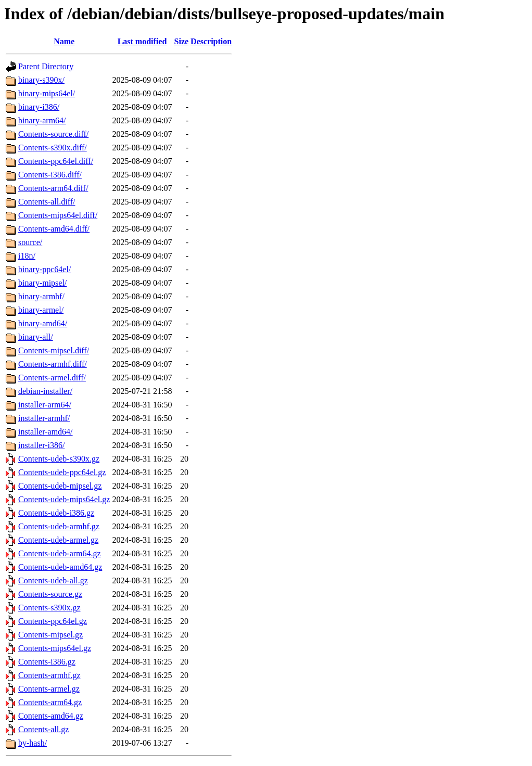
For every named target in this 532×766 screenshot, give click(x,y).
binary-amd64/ (43, 323)
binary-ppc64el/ (45, 269)
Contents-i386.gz (47, 662)
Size (182, 41)
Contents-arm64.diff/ (53, 188)
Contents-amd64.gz (51, 716)
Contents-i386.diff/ (50, 175)
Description (211, 41)
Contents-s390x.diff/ (53, 148)
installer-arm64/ (45, 405)
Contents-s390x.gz (49, 608)
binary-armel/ (41, 310)
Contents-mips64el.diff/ (58, 215)
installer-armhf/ (44, 418)
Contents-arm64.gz (50, 702)
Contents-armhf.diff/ (53, 364)
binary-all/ (36, 337)
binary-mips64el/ (47, 93)
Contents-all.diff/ (47, 202)
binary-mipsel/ (42, 283)
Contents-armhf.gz (49, 675)
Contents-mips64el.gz (55, 648)
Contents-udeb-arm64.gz (60, 553)
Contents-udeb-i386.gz (56, 513)
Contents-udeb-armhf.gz (59, 526)
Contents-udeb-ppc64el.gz (62, 472)
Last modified (142, 41)
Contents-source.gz (50, 594)
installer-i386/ (41, 445)
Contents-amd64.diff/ (54, 229)
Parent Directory (46, 66)
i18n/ (27, 256)
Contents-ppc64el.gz (53, 621)
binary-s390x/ (41, 80)
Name (64, 41)
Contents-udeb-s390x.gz (59, 459)
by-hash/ (33, 743)
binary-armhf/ (41, 296)
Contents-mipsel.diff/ (54, 350)
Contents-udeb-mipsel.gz (60, 486)
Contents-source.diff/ (53, 134)
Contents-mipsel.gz (50, 635)
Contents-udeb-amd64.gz (60, 567)
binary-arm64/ (42, 120)
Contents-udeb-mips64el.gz (64, 499)
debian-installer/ (45, 391)
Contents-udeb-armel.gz (58, 540)
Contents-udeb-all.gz (53, 580)
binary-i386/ (39, 107)
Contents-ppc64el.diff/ (56, 161)
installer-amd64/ (46, 432)
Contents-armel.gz (49, 689)
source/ (30, 242)
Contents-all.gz (43, 729)
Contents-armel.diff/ (52, 378)
